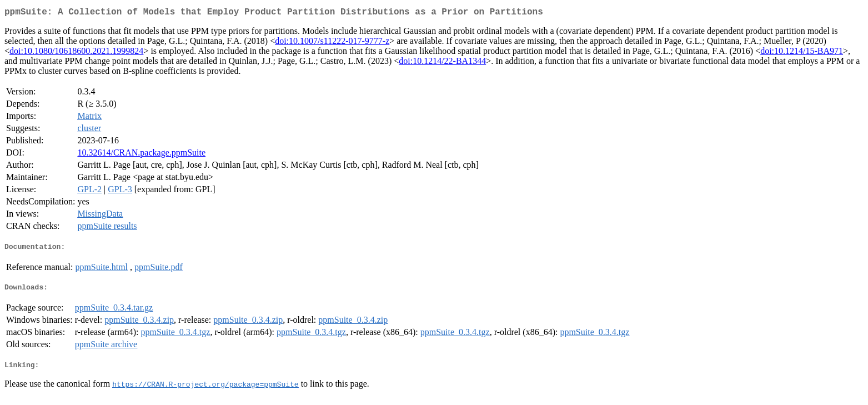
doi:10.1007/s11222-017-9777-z (332, 43)
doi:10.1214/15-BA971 (802, 53)
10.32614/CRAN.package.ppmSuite (141, 155)
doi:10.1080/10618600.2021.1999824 (76, 53)
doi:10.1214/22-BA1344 (442, 63)
